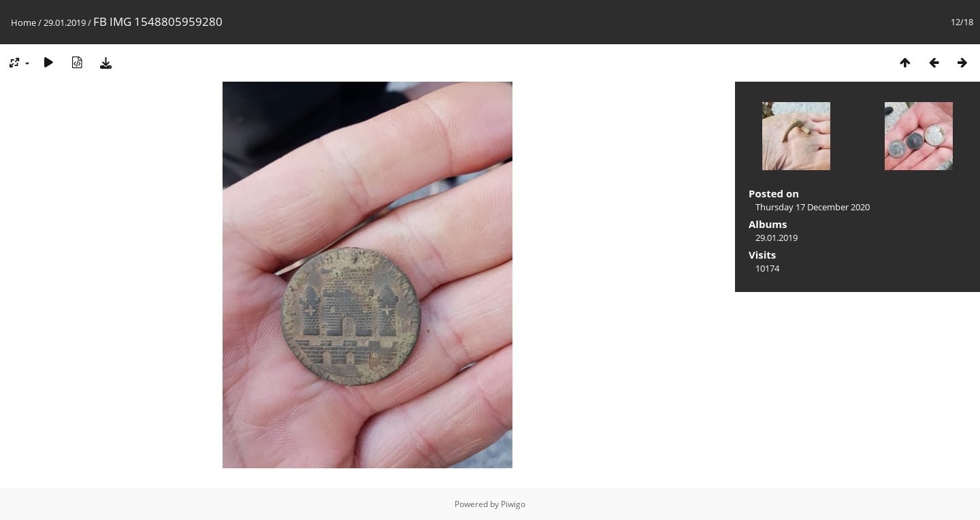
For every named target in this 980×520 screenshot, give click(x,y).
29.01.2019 (65, 22)
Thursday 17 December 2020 (813, 207)
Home (23, 22)
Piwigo (513, 504)
